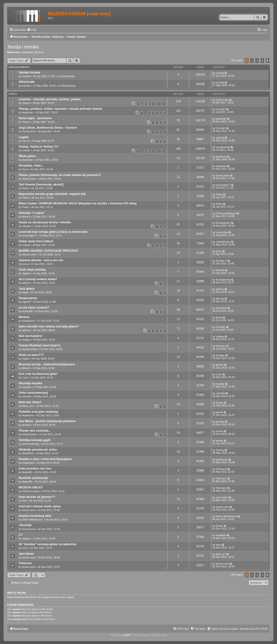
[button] (268, 60)
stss (24, 501)
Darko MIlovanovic (33, 520)
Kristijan (220, 355)
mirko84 (27, 396)
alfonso (26, 217)
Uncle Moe (222, 232)
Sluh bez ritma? (30, 402)
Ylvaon (26, 103)
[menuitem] (32, 30)
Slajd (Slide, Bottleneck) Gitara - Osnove (48, 128)
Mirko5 (26, 368)
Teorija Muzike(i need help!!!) (40, 345)
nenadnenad (223, 147)
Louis (25, 378)
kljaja (25, 292)
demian (26, 425)
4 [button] (262, 60)
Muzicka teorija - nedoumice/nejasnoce (47, 364)
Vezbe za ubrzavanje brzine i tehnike (45, 222)
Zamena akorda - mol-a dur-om (41, 260)
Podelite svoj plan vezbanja (39, 412)
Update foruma (29, 72)
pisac (219, 251)
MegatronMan (30, 349)
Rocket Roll (29, 131)
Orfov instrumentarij (33, 393)
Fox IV (26, 141)
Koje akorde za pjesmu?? (37, 497)
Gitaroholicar (29, 434)
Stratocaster (29, 179)
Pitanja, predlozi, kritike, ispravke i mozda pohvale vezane (60, 109)
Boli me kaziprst (30, 336)
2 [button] (252, 60)
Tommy (220, 450)
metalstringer (223, 242)
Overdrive (221, 308)
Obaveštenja (67, 76)
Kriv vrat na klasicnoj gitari (38, 374)
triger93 (26, 302)
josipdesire (28, 321)
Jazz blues (26, 554)
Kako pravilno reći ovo (35, 468)
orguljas (27, 387)
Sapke (26, 359)
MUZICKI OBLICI (31, 487)
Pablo (25, 188)
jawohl (219, 412)
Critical (26, 150)
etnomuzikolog (30, 444)
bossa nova (29, 510)
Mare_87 (221, 554)
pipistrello (221, 119)
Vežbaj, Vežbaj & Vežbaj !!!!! (39, 147)
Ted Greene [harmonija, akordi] (41, 184)
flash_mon (28, 406)
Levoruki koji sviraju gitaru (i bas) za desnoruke (53, 232)
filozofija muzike (30, 383)
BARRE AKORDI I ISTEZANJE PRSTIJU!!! (48, 251)
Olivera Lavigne (31, 491)
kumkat (26, 76)
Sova (25, 169)
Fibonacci (221, 469)
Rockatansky (223, 223)
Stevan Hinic (29, 254)
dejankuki (28, 52)
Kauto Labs (222, 100)
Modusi (24, 317)
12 (164, 104)
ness (25, 548)
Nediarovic (28, 415)
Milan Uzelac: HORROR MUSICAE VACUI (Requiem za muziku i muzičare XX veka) (78, 203)
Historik (220, 270)
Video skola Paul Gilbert (36, 241)
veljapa (26, 340)
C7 (21, 535)
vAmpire (27, 226)
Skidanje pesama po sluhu (38, 449)
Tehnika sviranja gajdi (34, 440)
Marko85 (27, 472)
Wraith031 (28, 453)
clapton (26, 273)
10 (154, 104)
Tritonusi (25, 563)
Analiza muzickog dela (35, 516)
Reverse (39, 52)
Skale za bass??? (31, 355)
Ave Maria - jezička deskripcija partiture (47, 421)
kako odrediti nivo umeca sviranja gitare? (49, 326)
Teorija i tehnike (23, 47)
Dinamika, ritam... (31, 165)
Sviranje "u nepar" (32, 213)
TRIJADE (25, 525)
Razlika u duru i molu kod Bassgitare (45, 459)
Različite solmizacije (33, 478)
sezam (220, 431)
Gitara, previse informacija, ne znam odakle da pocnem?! (60, 175)
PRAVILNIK (27, 82)
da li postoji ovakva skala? (38, 279)
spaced (220, 138)
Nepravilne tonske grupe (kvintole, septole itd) (52, 194)
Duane (220, 403)
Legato (24, 137)
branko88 (27, 311)
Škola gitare (27, 156)
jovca (25, 264)
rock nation (222, 497)
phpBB (127, 635)
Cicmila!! (221, 109)
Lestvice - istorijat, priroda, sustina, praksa (50, 99)
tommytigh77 (223, 185)
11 (159, 104)
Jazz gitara (26, 289)
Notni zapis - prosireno (35, 118)
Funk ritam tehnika (32, 270)
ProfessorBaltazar (226, 213)
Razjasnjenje (28, 298)
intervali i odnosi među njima (40, 506)
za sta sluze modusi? (34, 307)
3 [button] (257, 60)
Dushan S (221, 261)
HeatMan (221, 535)
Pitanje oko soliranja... (35, 431)
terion (219, 317)
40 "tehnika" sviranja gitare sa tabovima (48, 544)
